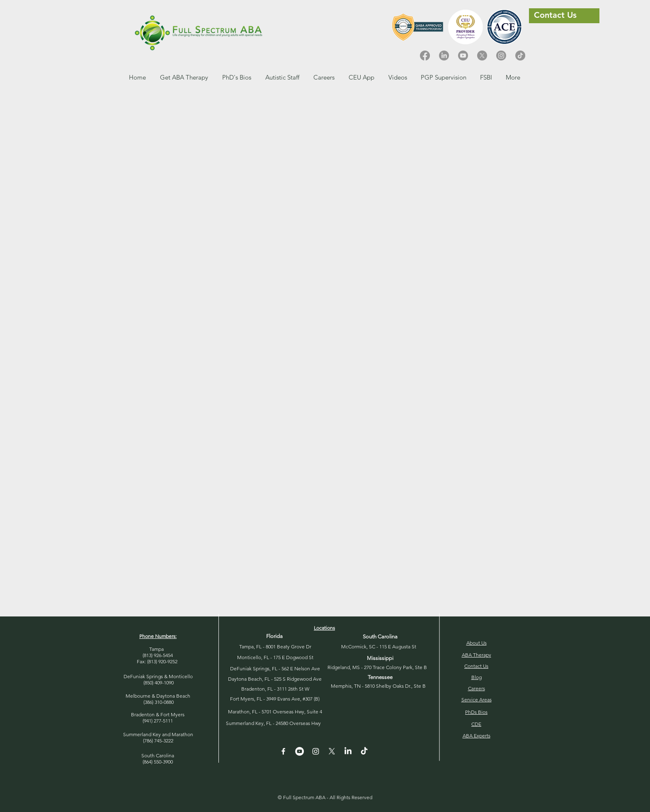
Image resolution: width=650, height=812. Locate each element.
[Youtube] (463, 56)
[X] (482, 56)
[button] (324, 77)
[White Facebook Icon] (283, 751)
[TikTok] (520, 56)
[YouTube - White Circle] (300, 751)
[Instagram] (501, 56)
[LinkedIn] (444, 56)
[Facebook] (425, 56)
